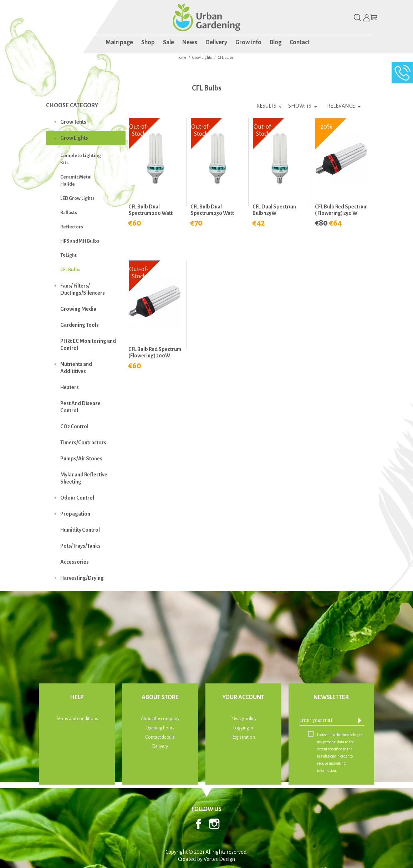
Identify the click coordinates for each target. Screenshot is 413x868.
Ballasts (69, 213)
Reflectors (72, 227)
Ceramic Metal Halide (76, 181)
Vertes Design (219, 859)
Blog (276, 42)
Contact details (160, 737)
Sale (169, 42)
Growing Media (78, 309)
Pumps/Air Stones (81, 459)
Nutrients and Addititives (76, 368)
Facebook (199, 824)
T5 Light (68, 255)
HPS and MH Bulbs (80, 241)
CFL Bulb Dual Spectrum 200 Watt (151, 210)
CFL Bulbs (70, 270)
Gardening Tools (80, 325)
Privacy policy (243, 719)
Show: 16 (300, 106)
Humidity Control (80, 530)
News (190, 42)
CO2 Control (74, 427)
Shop (148, 42)
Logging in (243, 728)
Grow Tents (73, 122)
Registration (243, 737)
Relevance (345, 107)
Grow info (248, 42)
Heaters (70, 387)
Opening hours (160, 728)
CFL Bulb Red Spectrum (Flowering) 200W (155, 352)
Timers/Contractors (83, 443)
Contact (300, 42)
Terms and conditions (77, 719)
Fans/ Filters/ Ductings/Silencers (83, 289)
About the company (160, 719)
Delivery (216, 42)
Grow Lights (74, 138)
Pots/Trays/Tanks (80, 546)
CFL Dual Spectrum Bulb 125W (274, 210)
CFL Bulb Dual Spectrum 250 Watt (212, 210)
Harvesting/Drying (82, 578)
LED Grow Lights (77, 198)
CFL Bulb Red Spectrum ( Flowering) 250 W (341, 210)
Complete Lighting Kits (81, 159)
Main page (119, 42)
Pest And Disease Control (80, 407)
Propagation (75, 514)
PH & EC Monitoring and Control (88, 345)
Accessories (75, 562)
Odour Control (77, 498)
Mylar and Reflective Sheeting (84, 478)
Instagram (214, 824)
